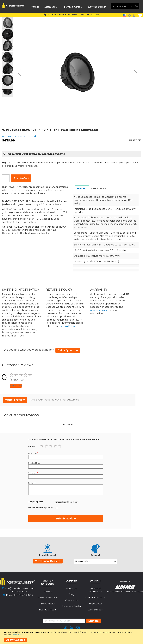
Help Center (95, 604)
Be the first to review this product (21, 137)
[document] (72, 637)
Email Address (34, 463)
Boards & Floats (48, 610)
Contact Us (71, 600)
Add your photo (36, 502)
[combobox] (125, 6)
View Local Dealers (48, 561)
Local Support (95, 610)
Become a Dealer (71, 606)
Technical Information (95, 590)
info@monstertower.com (19, 588)
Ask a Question (68, 350)
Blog (71, 594)
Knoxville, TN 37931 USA (20, 595)
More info (16, 386)
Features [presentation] (82, 188)
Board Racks (48, 604)
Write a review (15, 400)
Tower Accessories (48, 598)
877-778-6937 (19, 592)
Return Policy (67, 326)
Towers (48, 592)
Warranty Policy (98, 310)
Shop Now (95, 14)
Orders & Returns (95, 598)
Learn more (17, 635)
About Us (71, 589)
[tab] (82, 188)
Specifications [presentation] (99, 188)
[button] (19, 73)
